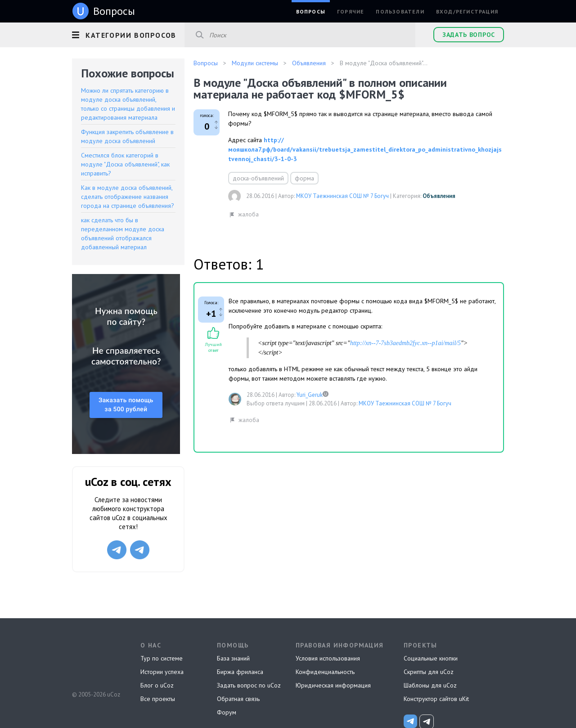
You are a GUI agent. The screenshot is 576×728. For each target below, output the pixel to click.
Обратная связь (238, 699)
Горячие (351, 11)
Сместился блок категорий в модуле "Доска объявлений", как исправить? (125, 164)
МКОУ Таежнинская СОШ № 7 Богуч (342, 196)
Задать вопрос (469, 35)
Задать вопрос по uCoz (249, 685)
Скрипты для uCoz (429, 672)
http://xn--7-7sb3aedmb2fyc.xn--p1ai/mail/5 (405, 343)
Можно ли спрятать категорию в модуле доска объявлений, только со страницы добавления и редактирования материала (128, 104)
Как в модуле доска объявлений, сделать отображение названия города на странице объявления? (128, 197)
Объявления (439, 196)
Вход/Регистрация (467, 11)
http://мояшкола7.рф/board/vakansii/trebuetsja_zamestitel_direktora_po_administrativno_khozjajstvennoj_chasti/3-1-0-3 (365, 149)
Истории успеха (162, 672)
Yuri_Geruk (310, 395)
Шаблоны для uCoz (430, 685)
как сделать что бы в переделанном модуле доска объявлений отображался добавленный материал (123, 234)
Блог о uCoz (157, 685)
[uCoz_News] (410, 721)
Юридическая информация (333, 685)
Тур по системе (162, 658)
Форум (227, 712)
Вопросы (311, 11)
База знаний (233, 658)
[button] (128, 34)
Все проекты (158, 699)
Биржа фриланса (240, 672)
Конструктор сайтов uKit (436, 699)
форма (304, 178)
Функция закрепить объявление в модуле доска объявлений (127, 136)
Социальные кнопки (431, 658)
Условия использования (328, 658)
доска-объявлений (258, 178)
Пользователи (400, 11)
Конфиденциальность (325, 672)
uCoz (96, 661)
